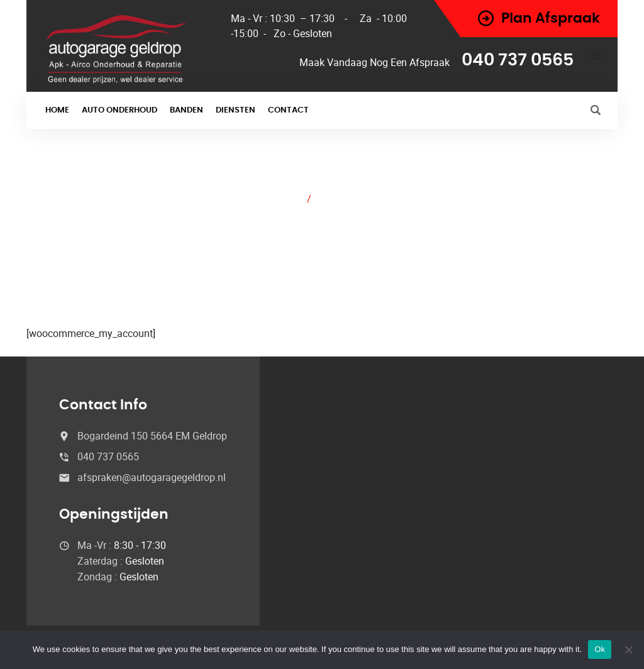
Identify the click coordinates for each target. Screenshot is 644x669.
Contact (288, 110)
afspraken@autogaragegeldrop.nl (152, 477)
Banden (186, 110)
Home (57, 110)
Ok (600, 649)
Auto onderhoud (119, 110)
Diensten (236, 110)
